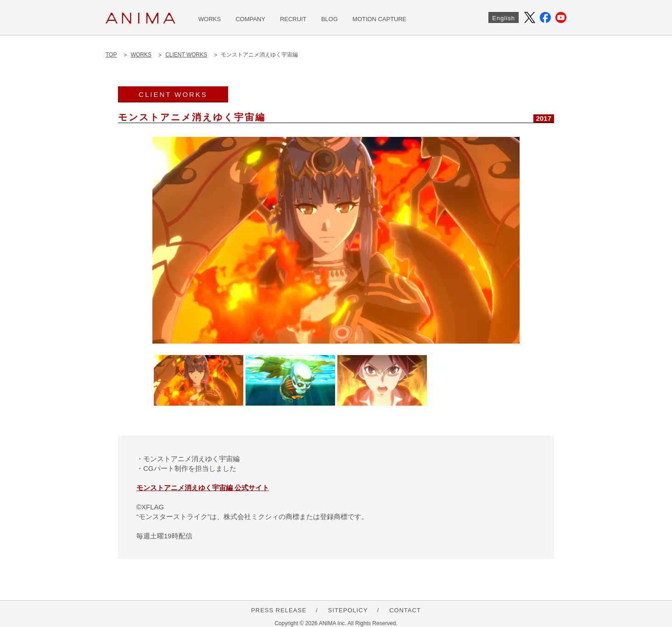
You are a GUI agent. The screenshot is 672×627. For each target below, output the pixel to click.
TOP (111, 55)
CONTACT (405, 610)
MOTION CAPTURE (380, 19)
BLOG (330, 19)
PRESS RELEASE (279, 610)
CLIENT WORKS (186, 55)
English (504, 18)
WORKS (210, 19)
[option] (336, 240)
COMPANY (250, 19)
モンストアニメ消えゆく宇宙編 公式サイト (203, 488)
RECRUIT (293, 19)
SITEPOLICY (348, 610)
